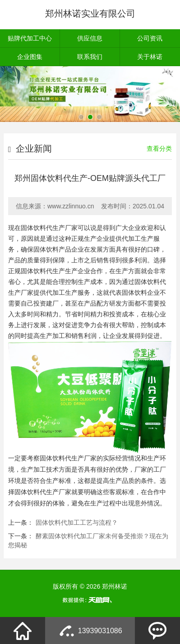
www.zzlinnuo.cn (71, 206)
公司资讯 (150, 38)
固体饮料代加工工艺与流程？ (77, 522)
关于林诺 (150, 57)
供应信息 (90, 38)
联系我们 (90, 57)
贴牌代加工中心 (30, 38)
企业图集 (30, 57)
